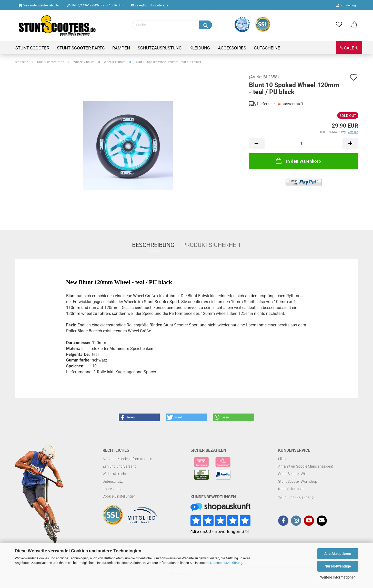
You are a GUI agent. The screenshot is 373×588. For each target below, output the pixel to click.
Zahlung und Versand (120, 466)
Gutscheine (267, 48)
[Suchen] (206, 25)
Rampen (121, 48)
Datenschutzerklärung (226, 563)
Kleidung (200, 48)
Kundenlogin (347, 5)
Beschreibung (153, 245)
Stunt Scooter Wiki (293, 474)
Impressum (112, 489)
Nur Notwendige (338, 566)
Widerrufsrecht (114, 474)
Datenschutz (113, 481)
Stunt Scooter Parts (81, 48)
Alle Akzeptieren (338, 554)
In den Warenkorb (298, 161)
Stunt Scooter (32, 48)
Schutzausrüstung (160, 48)
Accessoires (232, 48)
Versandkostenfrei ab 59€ (39, 5)
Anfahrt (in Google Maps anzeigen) (306, 466)
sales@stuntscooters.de (150, 5)
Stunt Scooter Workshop (298, 481)
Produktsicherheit (212, 245)
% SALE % (349, 48)
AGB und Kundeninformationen (127, 459)
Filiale (283, 459)
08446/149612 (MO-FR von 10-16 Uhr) (95, 5)
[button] (139, 417)
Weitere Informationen (338, 577)
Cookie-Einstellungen (119, 496)
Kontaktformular (291, 489)
